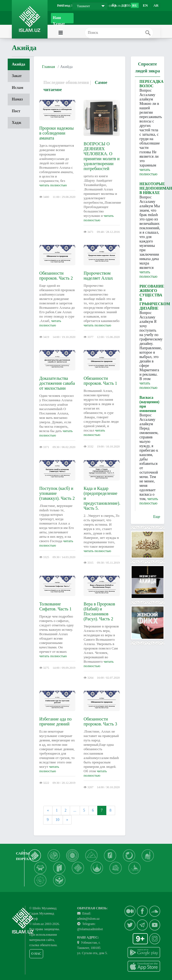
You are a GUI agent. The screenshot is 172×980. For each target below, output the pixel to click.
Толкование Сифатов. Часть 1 (56, 606)
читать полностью (53, 185)
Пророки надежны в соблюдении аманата (56, 133)
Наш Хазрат (59, 20)
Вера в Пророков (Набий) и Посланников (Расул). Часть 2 (99, 611)
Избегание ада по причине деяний (56, 721)
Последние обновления (66, 82)
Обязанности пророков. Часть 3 (100, 721)
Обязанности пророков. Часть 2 (56, 276)
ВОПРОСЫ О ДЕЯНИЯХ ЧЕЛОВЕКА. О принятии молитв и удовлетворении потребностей (102, 156)
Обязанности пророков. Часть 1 (100, 381)
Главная (48, 67)
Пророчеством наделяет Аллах (98, 276)
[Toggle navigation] (74, 33)
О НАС (36, 954)
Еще (157, 517)
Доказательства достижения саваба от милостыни (57, 383)
